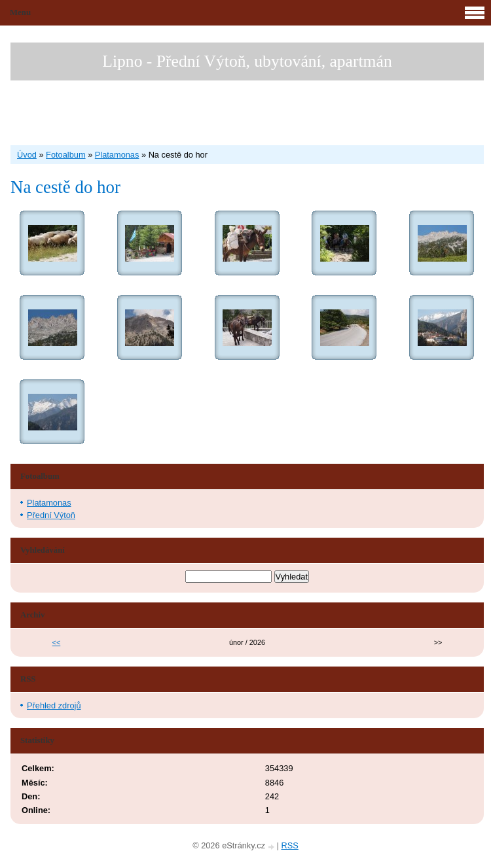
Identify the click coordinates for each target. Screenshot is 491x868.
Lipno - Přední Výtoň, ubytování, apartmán (247, 61)
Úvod (27, 155)
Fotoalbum (65, 155)
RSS (290, 845)
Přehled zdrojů (54, 705)
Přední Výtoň (51, 515)
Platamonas (117, 155)
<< (57, 642)
